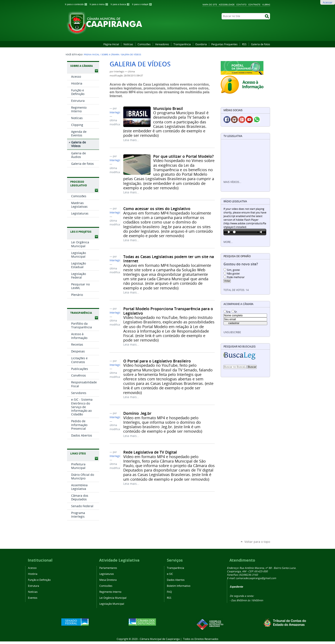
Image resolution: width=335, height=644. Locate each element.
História (33, 574)
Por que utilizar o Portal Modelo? (183, 156)
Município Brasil (168, 108)
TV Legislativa (233, 136)
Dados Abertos (176, 580)
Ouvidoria (201, 44)
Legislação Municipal (112, 604)
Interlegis (115, 112)
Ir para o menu (99, 4)
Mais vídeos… (232, 182)
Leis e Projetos (81, 232)
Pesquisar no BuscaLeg (239, 347)
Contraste (254, 4)
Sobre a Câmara (110, 54)
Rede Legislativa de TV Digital (150, 452)
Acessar (328, 2)
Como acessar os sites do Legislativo (157, 209)
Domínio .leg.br (137, 413)
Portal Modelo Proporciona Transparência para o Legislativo (168, 311)
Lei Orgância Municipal (113, 598)
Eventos (33, 598)
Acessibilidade (227, 4)
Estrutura (34, 586)
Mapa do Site (210, 4)
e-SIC (170, 574)
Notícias (128, 44)
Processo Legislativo (79, 184)
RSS (244, 44)
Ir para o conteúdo (76, 4)
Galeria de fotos (261, 44)
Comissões (144, 44)
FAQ (169, 592)
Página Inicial (111, 44)
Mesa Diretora (108, 580)
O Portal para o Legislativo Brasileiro (157, 361)
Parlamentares (108, 568)
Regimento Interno (110, 592)
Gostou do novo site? (241, 264)
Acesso (32, 568)
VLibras (266, 4)
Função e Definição (39, 580)
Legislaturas (107, 574)
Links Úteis (78, 453)
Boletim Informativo (179, 586)
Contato (241, 4)
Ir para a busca (120, 4)
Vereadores (162, 44)
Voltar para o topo (257, 542)
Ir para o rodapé (142, 4)
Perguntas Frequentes (224, 44)
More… (228, 242)
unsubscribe (232, 332)
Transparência (182, 44)
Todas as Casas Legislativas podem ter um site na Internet (169, 259)
